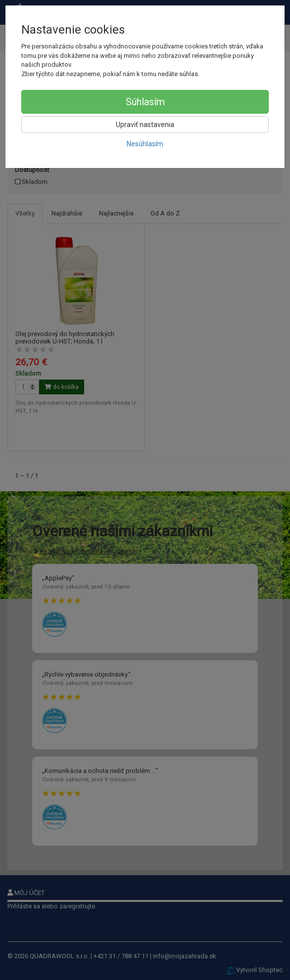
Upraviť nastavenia (145, 125)
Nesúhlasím (145, 144)
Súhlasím (145, 102)
